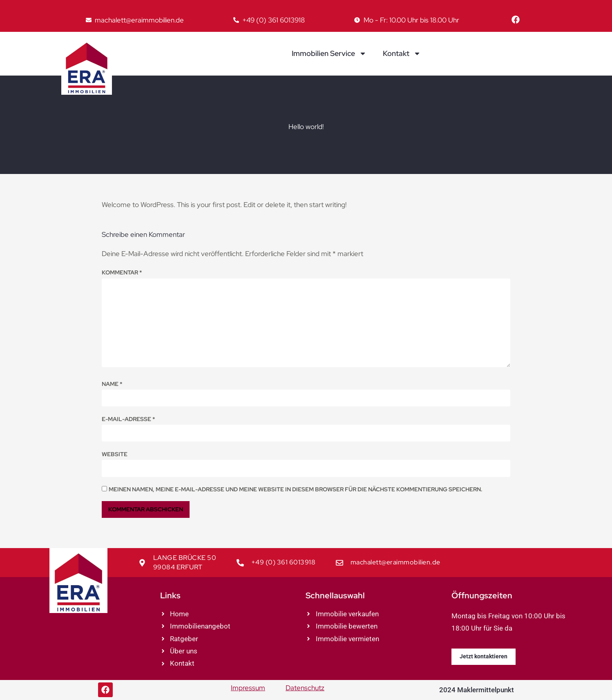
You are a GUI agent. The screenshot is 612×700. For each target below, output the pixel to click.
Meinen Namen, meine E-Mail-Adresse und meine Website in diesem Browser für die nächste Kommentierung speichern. (296, 489)
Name (112, 384)
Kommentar (122, 272)
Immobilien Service (329, 54)
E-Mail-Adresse (128, 419)
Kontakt (402, 54)
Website (115, 454)
